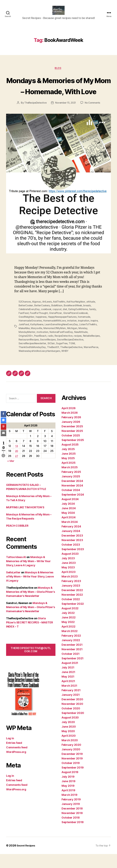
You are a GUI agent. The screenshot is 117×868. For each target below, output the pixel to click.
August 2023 (70, 568)
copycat (59, 325)
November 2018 (72, 827)
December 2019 (72, 768)
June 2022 (69, 631)
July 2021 (68, 681)
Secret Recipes (27, 859)
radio (52, 350)
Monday (85, 343)
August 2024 (70, 513)
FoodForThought (39, 329)
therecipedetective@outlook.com (31, 664)
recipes (80, 350)
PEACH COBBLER (17, 540)
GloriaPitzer (57, 329)
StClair (81, 358)
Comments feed (17, 761)
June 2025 (69, 468)
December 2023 (72, 549)
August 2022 (70, 622)
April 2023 (68, 586)
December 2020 (72, 713)
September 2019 (73, 781)
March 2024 (70, 536)
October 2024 (71, 504)
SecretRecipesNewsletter (62, 358)
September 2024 (73, 509)
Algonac (37, 318)
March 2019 (69, 809)
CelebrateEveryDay (30, 325)
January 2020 (71, 763)
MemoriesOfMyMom (56, 343)
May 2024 (68, 527)
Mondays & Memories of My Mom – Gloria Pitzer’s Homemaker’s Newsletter (30, 606)
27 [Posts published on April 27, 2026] (17, 470)
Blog (58, 73)
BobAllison (59, 321)
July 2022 (68, 627)
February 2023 (71, 595)
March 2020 (70, 754)
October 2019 (71, 777)
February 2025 (71, 486)
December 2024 (72, 495)
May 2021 (68, 691)
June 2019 (68, 795)
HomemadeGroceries (31, 336)
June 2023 (69, 577)
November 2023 (72, 554)
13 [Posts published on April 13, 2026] (17, 460)
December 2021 (72, 659)
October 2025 (71, 449)
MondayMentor (27, 347)
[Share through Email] (4, 433)
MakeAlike (25, 343)
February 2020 (71, 759)
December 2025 (72, 440)
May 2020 (68, 745)
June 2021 (68, 686)
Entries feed (14, 757)
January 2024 (71, 545)
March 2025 (70, 481)
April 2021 (68, 695)
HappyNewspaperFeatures (64, 332)
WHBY (83, 365)
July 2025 (68, 463)
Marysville (37, 343)
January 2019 (71, 818)
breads (92, 321)
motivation (43, 347)
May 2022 (68, 636)
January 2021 (71, 709)
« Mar (11, 475)
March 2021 (69, 700)
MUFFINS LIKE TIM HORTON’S (25, 521)
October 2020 (71, 722)
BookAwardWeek (77, 321)
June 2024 (69, 522)
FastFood (24, 329)
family (96, 325)
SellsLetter (13, 586)
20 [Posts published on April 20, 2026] (17, 465)
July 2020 (68, 736)
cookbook (48, 325)
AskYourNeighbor (79, 318)
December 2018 (72, 822)
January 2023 (71, 600)
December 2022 (72, 604)
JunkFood (24, 340)
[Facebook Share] (4, 414)
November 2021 (72, 663)
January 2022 (71, 654)
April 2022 (68, 640)
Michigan (74, 343)
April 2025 (68, 477)
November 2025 (72, 445)
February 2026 (71, 431)
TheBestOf (61, 361)
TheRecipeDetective (34, 119)
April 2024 (68, 531)
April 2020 (69, 750)
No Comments (94, 119)
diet (67, 325)
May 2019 (68, 800)
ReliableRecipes (28, 354)
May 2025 (68, 472)
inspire (97, 336)
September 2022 (73, 618)
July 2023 (68, 572)
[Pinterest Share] (4, 427)
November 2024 (72, 499)
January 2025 (71, 490)
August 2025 (70, 458)
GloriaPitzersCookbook (77, 329)
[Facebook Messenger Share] (4, 420)
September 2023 (73, 563)
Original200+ (26, 350)
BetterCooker (26, 321)
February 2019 (71, 813)
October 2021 (71, 668)
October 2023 (71, 559)
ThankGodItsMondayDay (40, 361)
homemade (87, 332)
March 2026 (70, 427)
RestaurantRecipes (48, 354)
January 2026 (71, 436)
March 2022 (69, 645)
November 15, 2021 (66, 119)
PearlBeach (41, 350)
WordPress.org (16, 766)
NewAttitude (82, 347)
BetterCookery (44, 321)
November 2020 (72, 718)
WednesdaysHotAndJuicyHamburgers (57, 365)
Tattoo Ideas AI (16, 571)
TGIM (22, 361)
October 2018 (71, 832)
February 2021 (71, 704)
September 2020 (73, 727)
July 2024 (68, 518)
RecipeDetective (65, 350)
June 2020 (69, 741)
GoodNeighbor (27, 332)
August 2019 (70, 786)
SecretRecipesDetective (32, 358)
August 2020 (70, 731)
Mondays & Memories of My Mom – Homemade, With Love (58, 96)
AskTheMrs (61, 318)
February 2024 (71, 540)
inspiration (86, 336)
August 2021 (70, 677)
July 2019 (68, 791)
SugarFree (92, 358)
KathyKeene (37, 340)
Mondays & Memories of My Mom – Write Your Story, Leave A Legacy (28, 575)
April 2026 (68, 422)
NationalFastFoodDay (62, 347)
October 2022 (71, 613)
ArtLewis (48, 318)
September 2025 (73, 454)
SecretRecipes (68, 354)
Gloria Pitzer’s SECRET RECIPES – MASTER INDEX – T (29, 636)
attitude (94, 318)
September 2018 (73, 836)
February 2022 (71, 650)
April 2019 (68, 804)
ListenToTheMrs (90, 340)
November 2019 (72, 772)
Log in (10, 752)
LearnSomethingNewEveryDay (63, 340)
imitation (74, 336)
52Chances (25, 318)
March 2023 (70, 590)
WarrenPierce (26, 365)
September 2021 (73, 672)
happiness (42, 332)
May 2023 (68, 581)
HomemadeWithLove (56, 336)
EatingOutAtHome (81, 325)
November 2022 (72, 609)
